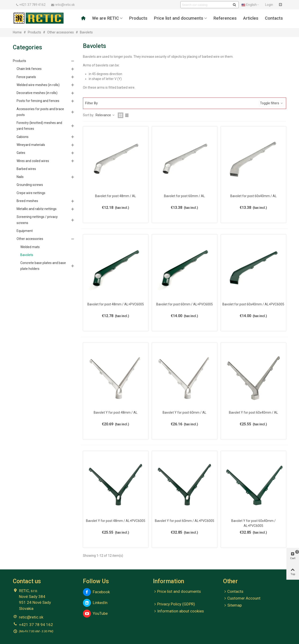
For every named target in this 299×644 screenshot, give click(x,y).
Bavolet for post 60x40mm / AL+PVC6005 (253, 304)
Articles (251, 18)
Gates (21, 153)
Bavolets (27, 255)
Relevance (105, 115)
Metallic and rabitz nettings (37, 209)
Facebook (96, 592)
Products (138, 18)
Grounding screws (30, 185)
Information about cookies (178, 611)
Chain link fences (29, 69)
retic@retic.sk (31, 617)
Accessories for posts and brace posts (40, 112)
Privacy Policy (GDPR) (174, 604)
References (225, 18)
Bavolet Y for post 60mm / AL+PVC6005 (185, 521)
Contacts (274, 18)
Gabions (23, 137)
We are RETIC (105, 18)
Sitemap (232, 605)
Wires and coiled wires (33, 161)
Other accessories (30, 239)
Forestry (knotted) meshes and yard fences (39, 126)
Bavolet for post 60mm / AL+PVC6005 (185, 304)
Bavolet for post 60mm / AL (184, 196)
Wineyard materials (31, 145)
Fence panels (26, 77)
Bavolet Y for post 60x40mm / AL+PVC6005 (253, 523)
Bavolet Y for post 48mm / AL (116, 412)
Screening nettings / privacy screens (37, 220)
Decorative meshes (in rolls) (37, 93)
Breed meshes (27, 201)
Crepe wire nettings (31, 193)
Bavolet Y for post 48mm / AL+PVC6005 (116, 521)
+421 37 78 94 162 (36, 625)
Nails (20, 177)
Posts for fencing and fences (38, 101)
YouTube (95, 614)
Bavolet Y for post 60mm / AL (184, 412)
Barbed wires (26, 169)
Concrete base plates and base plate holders (43, 266)
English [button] (251, 5)
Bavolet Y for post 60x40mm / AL (253, 412)
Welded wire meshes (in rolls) (38, 85)
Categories (27, 47)
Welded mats (30, 247)
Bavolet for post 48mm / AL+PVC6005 (116, 304)
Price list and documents (179, 18)
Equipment (25, 231)
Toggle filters (272, 103)
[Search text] (206, 5)
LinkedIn (95, 603)
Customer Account (242, 598)
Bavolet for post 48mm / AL (116, 196)
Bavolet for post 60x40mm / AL (253, 196)
